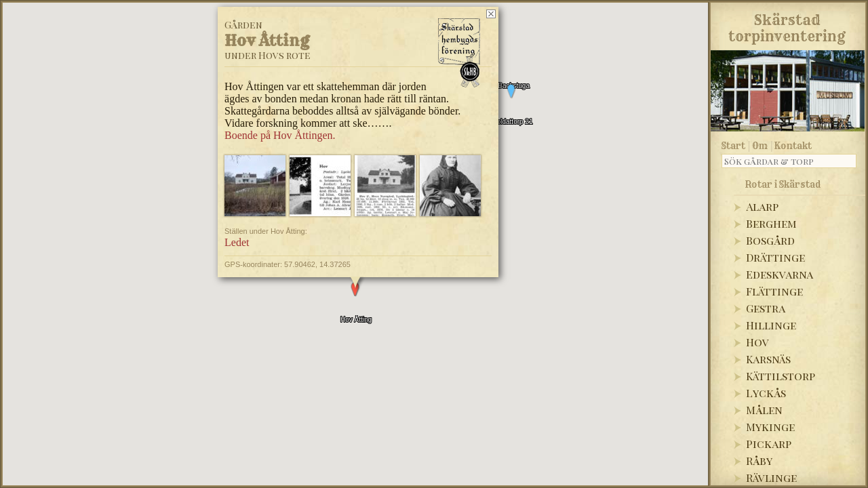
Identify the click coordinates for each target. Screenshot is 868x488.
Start (733, 146)
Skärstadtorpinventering (787, 26)
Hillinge (771, 325)
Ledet (237, 220)
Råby (759, 461)
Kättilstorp (781, 376)
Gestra (766, 308)
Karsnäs (768, 359)
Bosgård (770, 240)
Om (760, 146)
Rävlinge (771, 477)
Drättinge (775, 257)
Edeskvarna (780, 274)
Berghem (771, 223)
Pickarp (769, 444)
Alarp (762, 206)
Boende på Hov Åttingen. (280, 112)
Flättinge (774, 291)
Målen (764, 410)
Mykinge (770, 427)
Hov (757, 342)
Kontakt (793, 146)
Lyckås (766, 393)
